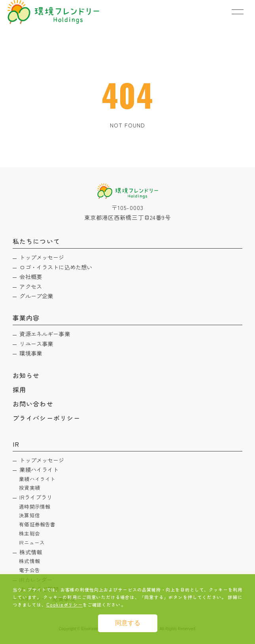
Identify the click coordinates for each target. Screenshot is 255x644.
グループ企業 (36, 296)
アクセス (31, 286)
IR (16, 444)
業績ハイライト (39, 469)
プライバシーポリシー (46, 418)
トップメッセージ (42, 257)
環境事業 (31, 353)
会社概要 (31, 276)
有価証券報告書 (37, 524)
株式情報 (31, 552)
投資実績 (29, 488)
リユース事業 (36, 344)
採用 (19, 389)
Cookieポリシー (65, 605)
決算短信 (29, 515)
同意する (128, 623)
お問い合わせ (33, 404)
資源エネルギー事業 (44, 334)
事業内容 (26, 318)
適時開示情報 (35, 506)
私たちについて (36, 241)
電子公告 (29, 570)
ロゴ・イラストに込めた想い (56, 267)
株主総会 (29, 533)
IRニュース (32, 542)
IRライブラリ (36, 497)
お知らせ (26, 375)
